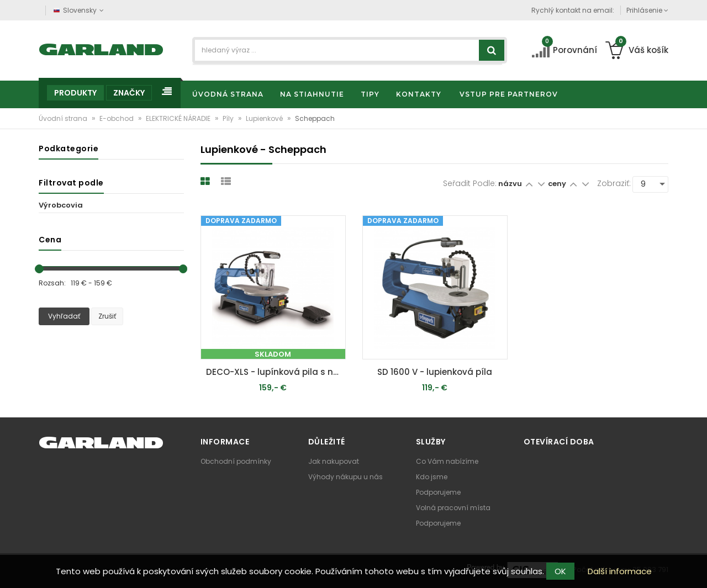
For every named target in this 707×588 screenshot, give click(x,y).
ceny (558, 184)
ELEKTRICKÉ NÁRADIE (179, 118)
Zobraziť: (614, 183)
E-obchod (117, 118)
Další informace (620, 571)
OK (560, 571)
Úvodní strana (64, 118)
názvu (510, 184)
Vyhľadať (64, 316)
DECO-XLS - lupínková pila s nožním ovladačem (276, 372)
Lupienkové (265, 118)
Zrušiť (107, 316)
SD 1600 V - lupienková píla (435, 372)
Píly (229, 118)
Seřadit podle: (470, 183)
